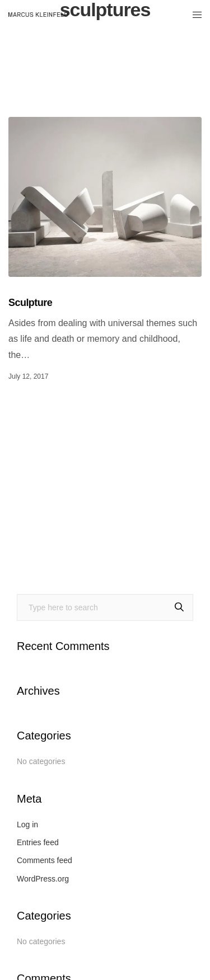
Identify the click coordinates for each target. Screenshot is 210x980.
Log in (27, 824)
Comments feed (45, 860)
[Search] (179, 607)
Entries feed (38, 842)
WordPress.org (43, 879)
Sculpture (30, 303)
